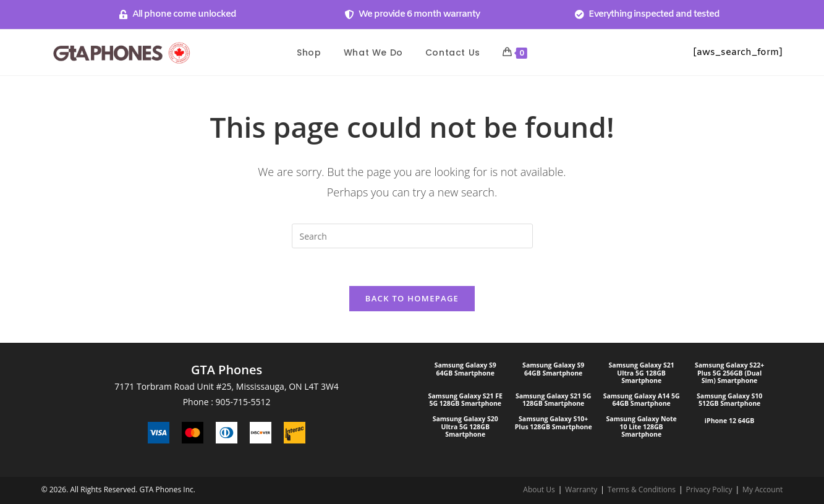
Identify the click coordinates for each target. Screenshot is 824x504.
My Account (762, 489)
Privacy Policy (709, 489)
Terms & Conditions (642, 489)
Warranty (581, 489)
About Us (539, 489)
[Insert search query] (412, 236)
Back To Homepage (412, 298)
